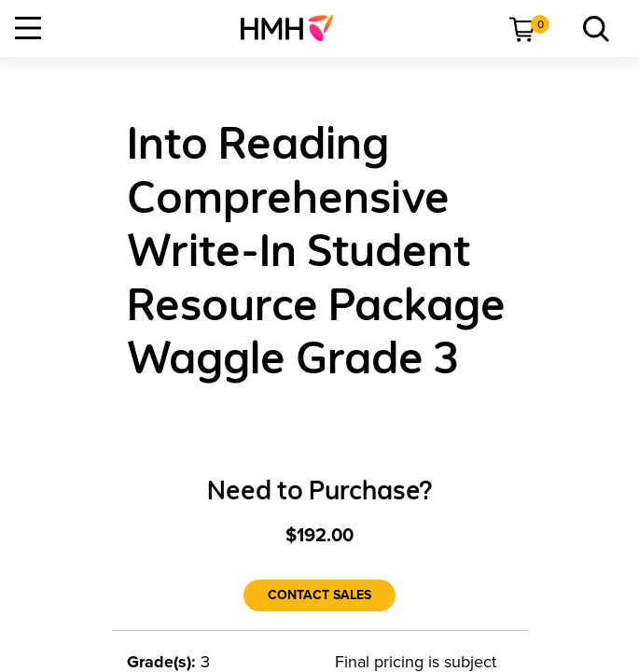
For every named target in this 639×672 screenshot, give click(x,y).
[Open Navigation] (28, 28)
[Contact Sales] (319, 595)
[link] (294, 28)
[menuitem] (294, 28)
